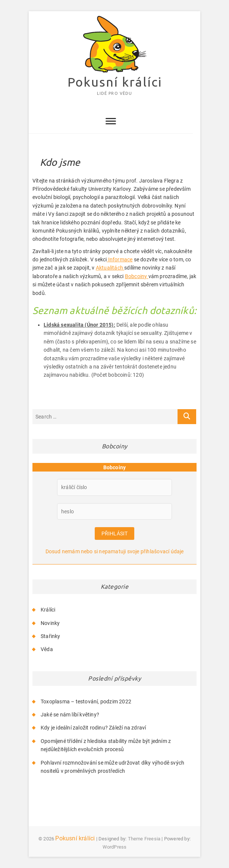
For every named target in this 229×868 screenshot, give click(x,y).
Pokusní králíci (115, 82)
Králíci (48, 610)
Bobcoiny (137, 276)
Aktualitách (110, 268)
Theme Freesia (144, 839)
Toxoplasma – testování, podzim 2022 (86, 701)
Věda (47, 649)
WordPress (115, 847)
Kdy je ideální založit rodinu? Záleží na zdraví (93, 728)
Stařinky (51, 636)
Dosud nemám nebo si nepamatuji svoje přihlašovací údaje (115, 551)
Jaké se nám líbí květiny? (70, 715)
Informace (120, 259)
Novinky (50, 623)
